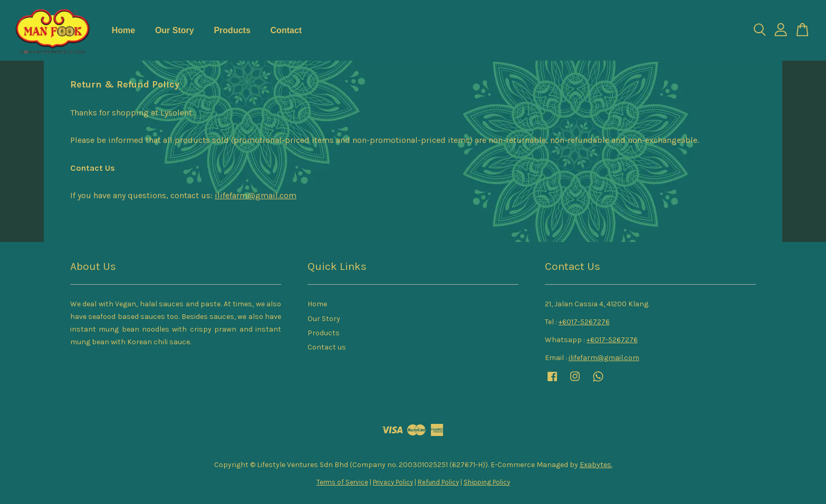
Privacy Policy (393, 482)
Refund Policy (438, 482)
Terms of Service (342, 482)
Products (232, 30)
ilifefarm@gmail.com (256, 195)
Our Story (175, 30)
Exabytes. (596, 465)
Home (123, 30)
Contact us (327, 347)
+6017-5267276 (584, 322)
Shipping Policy (487, 482)
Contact (286, 30)
